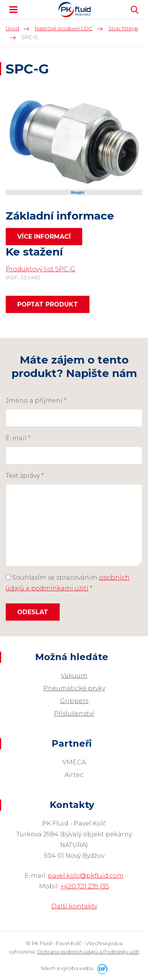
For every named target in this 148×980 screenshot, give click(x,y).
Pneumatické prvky (74, 688)
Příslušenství (74, 714)
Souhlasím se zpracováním (68, 583)
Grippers (74, 701)
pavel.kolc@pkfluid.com (86, 876)
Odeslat (33, 612)
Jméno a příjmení (36, 401)
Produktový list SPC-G (41, 269)
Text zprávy (25, 476)
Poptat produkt (48, 304)
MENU (13, 10)
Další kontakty (74, 906)
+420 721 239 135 (85, 886)
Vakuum (74, 676)
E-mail (18, 438)
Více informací (44, 237)
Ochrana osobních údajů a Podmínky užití (88, 952)
